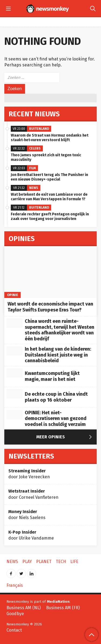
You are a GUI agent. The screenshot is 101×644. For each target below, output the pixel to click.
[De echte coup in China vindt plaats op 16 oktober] (15, 394)
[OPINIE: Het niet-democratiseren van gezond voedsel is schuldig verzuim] (15, 415)
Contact (14, 630)
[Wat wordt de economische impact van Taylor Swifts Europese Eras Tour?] (50, 272)
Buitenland (39, 129)
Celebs (35, 148)
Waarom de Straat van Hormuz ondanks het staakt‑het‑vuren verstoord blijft (50, 138)
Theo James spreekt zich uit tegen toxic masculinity (46, 157)
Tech (61, 562)
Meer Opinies (65, 437)
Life (74, 562)
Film (32, 168)
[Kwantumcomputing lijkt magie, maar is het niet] (15, 373)
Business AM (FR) (63, 608)
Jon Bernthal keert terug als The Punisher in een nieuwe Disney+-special (49, 177)
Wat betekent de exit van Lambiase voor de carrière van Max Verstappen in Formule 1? (49, 197)
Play (27, 562)
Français (15, 585)
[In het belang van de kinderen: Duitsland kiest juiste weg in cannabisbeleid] (15, 351)
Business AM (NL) (24, 608)
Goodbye (15, 614)
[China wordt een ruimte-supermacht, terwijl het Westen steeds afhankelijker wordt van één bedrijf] (15, 323)
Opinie (13, 295)
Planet (44, 562)
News (34, 188)
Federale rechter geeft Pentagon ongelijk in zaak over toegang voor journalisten (50, 216)
